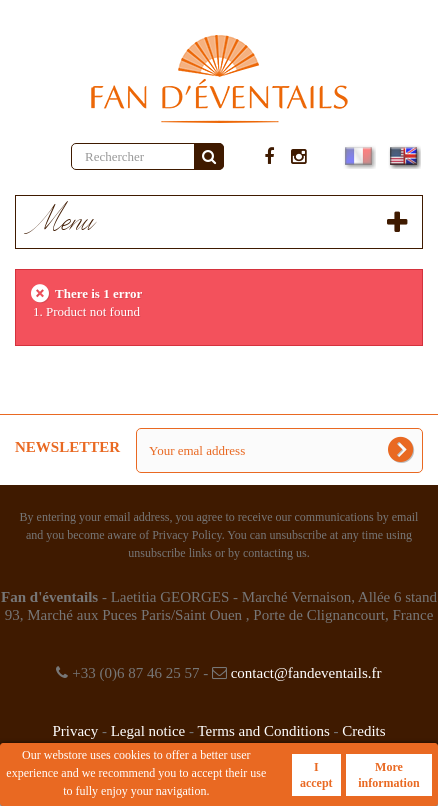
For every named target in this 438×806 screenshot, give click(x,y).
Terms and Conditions (263, 731)
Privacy (75, 731)
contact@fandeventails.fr (306, 673)
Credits (363, 731)
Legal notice (148, 731)
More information (388, 775)
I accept (316, 775)
